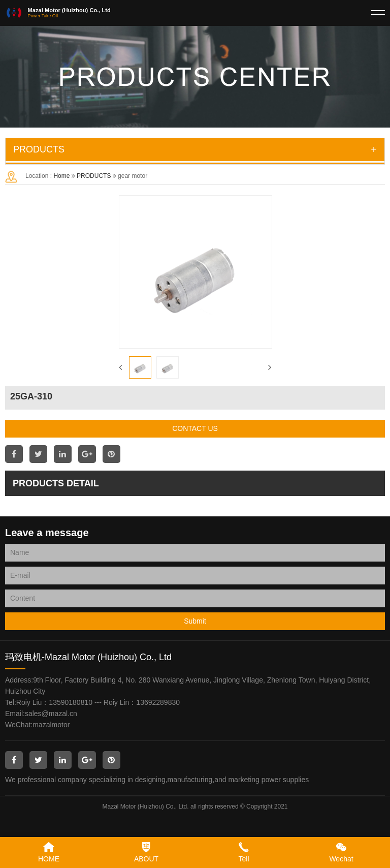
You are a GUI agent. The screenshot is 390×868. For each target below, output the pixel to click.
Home (61, 176)
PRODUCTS (94, 176)
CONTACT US (195, 428)
